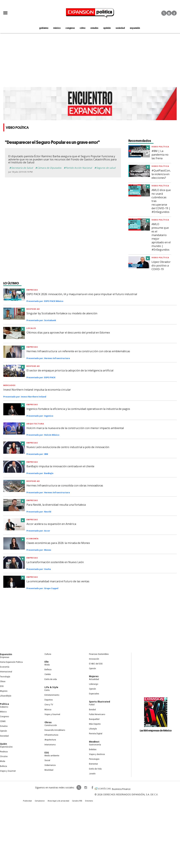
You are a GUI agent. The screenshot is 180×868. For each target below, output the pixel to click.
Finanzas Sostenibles (99, 654)
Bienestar (93, 764)
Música (48, 710)
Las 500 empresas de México (156, 731)
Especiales (94, 694)
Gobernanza (50, 766)
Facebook (174, 13)
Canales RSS (76, 802)
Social (47, 761)
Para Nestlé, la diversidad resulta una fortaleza (56, 505)
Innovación (94, 659)
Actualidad (94, 679)
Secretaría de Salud (22, 168)
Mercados (9, 386)
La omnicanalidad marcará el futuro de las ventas (58, 582)
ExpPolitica (76, 788)
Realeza (4, 752)
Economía (33, 539)
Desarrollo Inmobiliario (55, 730)
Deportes (49, 700)
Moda (3, 762)
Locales (31, 328)
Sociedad (119, 28)
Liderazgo (94, 684)
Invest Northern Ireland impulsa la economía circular (37, 390)
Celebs (48, 675)
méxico (60, 28)
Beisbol (92, 710)
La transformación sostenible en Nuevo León (55, 562)
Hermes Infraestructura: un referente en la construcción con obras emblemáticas (78, 352)
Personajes (94, 759)
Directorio (87, 802)
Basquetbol (94, 720)
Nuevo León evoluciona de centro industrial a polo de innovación (68, 447)
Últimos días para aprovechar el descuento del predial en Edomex (68, 333)
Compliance (41, 802)
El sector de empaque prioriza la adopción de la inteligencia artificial (70, 371)
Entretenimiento (52, 695)
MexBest (94, 742)
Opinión (3, 731)
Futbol (92, 705)
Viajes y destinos (97, 755)
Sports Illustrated (100, 702)
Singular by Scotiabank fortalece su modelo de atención (62, 314)
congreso (72, 28)
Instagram (169, 13)
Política (4, 704)
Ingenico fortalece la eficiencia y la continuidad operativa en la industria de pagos (78, 409)
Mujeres (4, 691)
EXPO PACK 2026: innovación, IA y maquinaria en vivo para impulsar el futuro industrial (82, 294)
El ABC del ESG (96, 664)
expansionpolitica (83, 788)
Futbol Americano (97, 715)
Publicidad (30, 802)
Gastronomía (95, 745)
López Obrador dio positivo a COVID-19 (161, 266)
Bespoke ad (33, 309)
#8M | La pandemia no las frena (160, 155)
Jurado (92, 774)
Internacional (6, 672)
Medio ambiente (52, 756)
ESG (2, 687)
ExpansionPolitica (90, 788)
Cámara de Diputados (49, 168)
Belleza (3, 766)
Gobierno (4, 707)
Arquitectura (35, 424)
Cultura (48, 654)
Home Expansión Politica (11, 662)
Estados (4, 726)
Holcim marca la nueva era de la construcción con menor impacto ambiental (75, 428)
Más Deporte (95, 724)
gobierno (47, 28)
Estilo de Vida (95, 769)
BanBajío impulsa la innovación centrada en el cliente (60, 467)
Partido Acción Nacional (79, 168)
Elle (47, 662)
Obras (3, 682)
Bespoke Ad (33, 481)
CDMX (84, 28)
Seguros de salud (106, 168)
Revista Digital (96, 734)
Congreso (4, 717)
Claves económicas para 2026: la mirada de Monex (58, 543)
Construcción (51, 726)
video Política (160, 147)
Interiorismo (50, 745)
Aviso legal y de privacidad (59, 802)
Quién (3, 744)
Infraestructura (51, 735)
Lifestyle (93, 729)
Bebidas (93, 750)
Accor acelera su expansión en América (51, 524)
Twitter (164, 13)
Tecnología (5, 677)
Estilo (47, 690)
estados (95, 28)
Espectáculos (6, 747)
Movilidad (49, 770)
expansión (132, 28)
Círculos (4, 757)
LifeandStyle (6, 696)
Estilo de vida (51, 679)
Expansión (6, 655)
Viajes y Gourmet (8, 771)
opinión (106, 28)
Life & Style (51, 687)
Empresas (32, 290)
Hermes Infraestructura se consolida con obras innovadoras (65, 486)
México (3, 712)
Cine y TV (49, 705)
